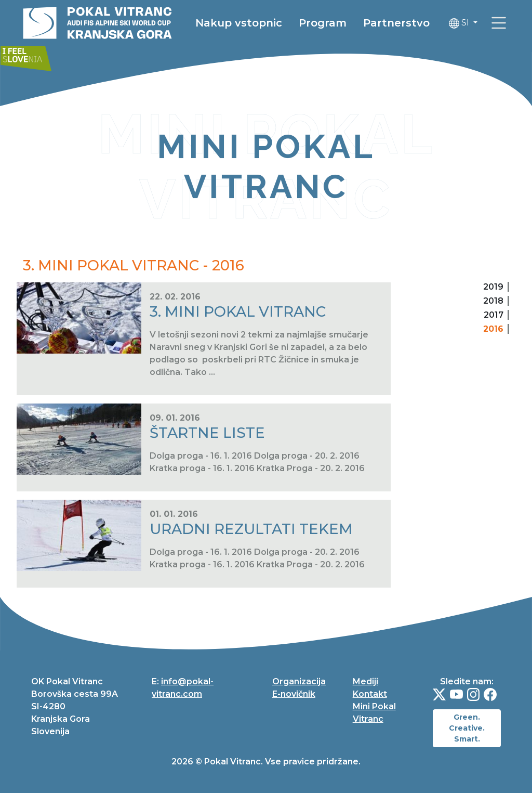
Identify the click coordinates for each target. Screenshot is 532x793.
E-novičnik (294, 694)
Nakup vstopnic (260, 23)
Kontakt (370, 694)
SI (481, 24)
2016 (493, 329)
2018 (493, 301)
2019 (493, 287)
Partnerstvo (417, 23)
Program (343, 23)
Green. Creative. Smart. (467, 728)
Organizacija (299, 681)
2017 (494, 315)
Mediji (365, 681)
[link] (33, 54)
